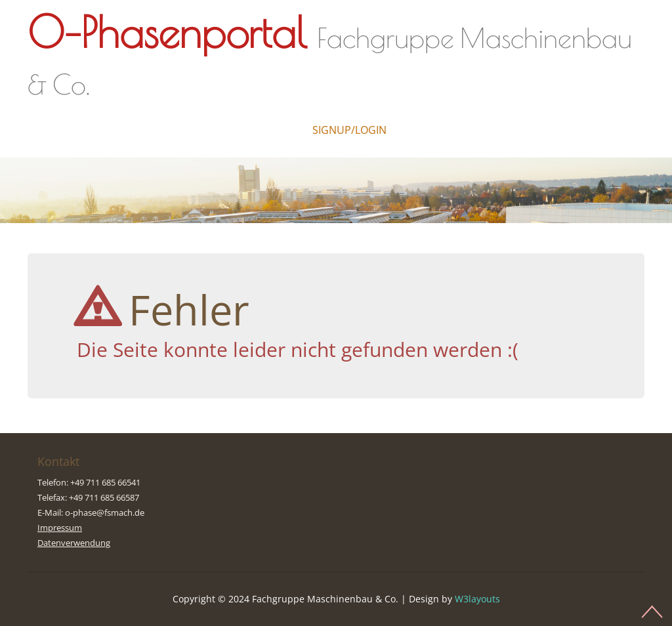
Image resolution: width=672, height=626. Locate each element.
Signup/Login (349, 130)
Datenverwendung (74, 543)
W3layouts (477, 599)
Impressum (60, 528)
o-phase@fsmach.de (105, 512)
